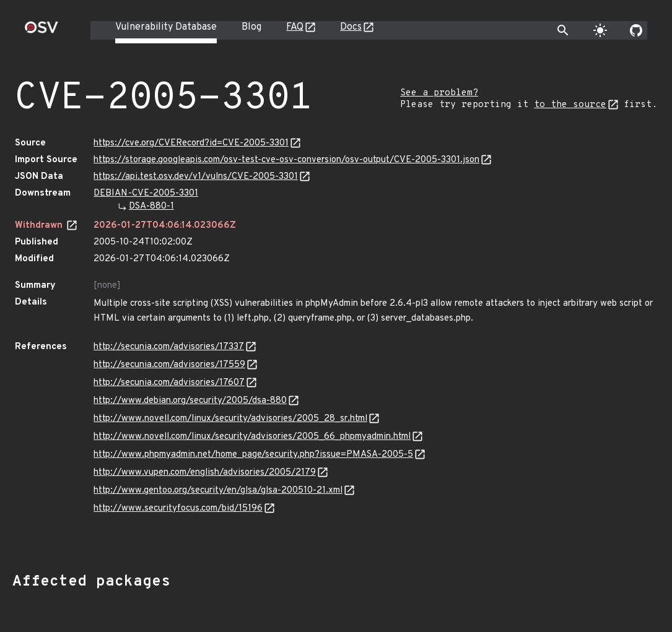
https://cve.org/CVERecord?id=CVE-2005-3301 (191, 143)
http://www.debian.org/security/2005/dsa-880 (190, 401)
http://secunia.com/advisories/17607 (169, 383)
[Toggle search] (563, 30)
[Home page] (41, 31)
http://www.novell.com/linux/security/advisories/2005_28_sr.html (230, 419)
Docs (351, 27)
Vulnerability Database (166, 27)
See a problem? (439, 93)
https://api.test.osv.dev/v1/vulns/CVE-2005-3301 (196, 177)
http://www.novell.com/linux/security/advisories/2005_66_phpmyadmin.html (252, 437)
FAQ (295, 27)
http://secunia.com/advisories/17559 (169, 365)
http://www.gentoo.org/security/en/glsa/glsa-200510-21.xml (218, 491)
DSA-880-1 (151, 206)
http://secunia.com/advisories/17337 (169, 347)
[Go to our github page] (636, 30)
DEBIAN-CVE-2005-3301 (146, 193)
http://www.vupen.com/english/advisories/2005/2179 (205, 473)
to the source (570, 105)
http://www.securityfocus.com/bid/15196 (178, 509)
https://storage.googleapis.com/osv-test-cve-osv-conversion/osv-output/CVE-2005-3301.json (286, 160)
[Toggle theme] (600, 30)
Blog (251, 27)
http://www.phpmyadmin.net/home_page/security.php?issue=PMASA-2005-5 (253, 455)
